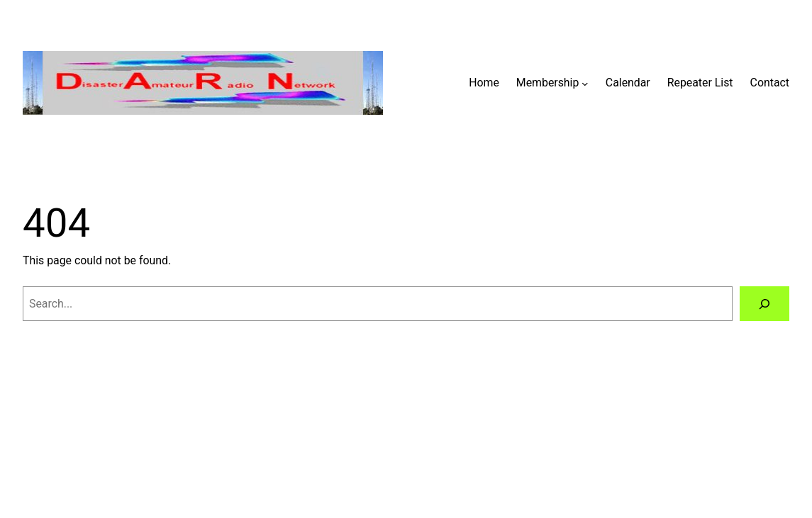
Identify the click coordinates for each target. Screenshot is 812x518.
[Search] (764, 304)
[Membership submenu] (585, 83)
